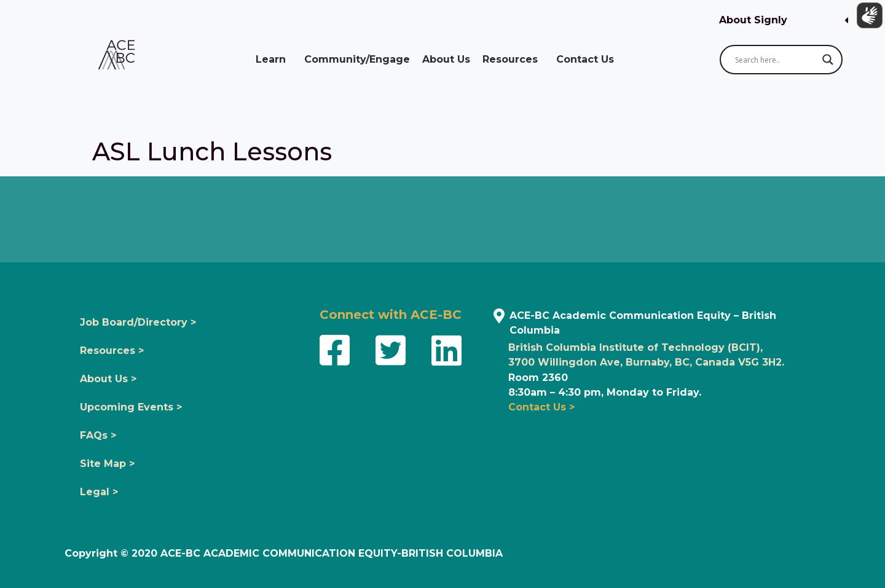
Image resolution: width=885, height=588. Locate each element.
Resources (513, 60)
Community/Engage (357, 59)
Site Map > (107, 464)
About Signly (753, 20)
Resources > (112, 351)
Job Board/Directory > (138, 322)
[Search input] (776, 60)
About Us (446, 59)
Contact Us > (541, 407)
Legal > (99, 492)
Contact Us (588, 60)
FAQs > (98, 435)
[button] (784, 21)
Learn (274, 60)
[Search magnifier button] (828, 60)
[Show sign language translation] (867, 18)
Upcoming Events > (131, 407)
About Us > (108, 379)
